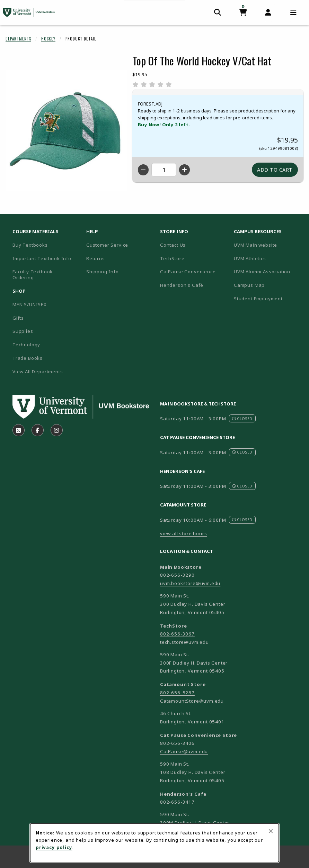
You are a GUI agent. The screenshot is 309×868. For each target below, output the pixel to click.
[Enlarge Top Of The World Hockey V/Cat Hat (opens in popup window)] (66, 130)
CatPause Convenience (188, 272)
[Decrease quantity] (143, 170)
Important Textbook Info (42, 258)
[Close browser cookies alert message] (271, 831)
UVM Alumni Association (268, 271)
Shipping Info (103, 272)
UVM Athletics (268, 258)
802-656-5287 (177, 693)
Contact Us (173, 245)
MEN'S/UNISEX (30, 304)
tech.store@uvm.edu (184, 642)
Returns (96, 258)
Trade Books (28, 358)
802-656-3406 (177, 743)
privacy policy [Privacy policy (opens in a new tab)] (54, 847)
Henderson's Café (182, 285)
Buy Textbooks (30, 245)
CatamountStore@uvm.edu (192, 701)
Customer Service (107, 245)
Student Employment (268, 298)
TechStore (172, 258)
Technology (26, 345)
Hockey (48, 39)
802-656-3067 (177, 634)
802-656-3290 (177, 575)
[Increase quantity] (184, 170)
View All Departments (38, 372)
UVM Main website (268, 245)
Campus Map (268, 285)
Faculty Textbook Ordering (33, 275)
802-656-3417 (177, 802)
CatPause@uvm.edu (184, 751)
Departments (18, 39)
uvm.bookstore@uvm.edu (190, 583)
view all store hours (184, 533)
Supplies (23, 331)
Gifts (18, 318)
